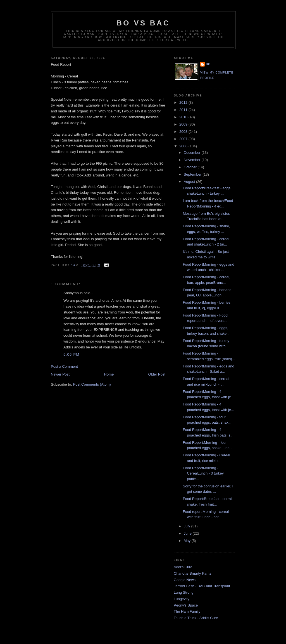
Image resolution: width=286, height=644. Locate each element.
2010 (184, 117)
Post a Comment (64, 366)
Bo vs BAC (143, 23)
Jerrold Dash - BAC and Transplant (202, 586)
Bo (208, 64)
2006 (184, 146)
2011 (184, 110)
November (193, 160)
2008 (184, 132)
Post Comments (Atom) (92, 384)
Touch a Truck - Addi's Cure (196, 618)
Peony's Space (186, 605)
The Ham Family (187, 611)
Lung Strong (184, 592)
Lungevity (182, 599)
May (188, 541)
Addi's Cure (183, 567)
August (190, 182)
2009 (184, 124)
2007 (184, 139)
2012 (184, 102)
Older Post (157, 374)
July (188, 526)
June (188, 533)
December (193, 153)
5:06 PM (71, 354)
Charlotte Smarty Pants (192, 573)
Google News (185, 580)
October (191, 167)
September (193, 174)
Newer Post (60, 374)
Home (109, 374)
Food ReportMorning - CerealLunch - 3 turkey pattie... (203, 473)
